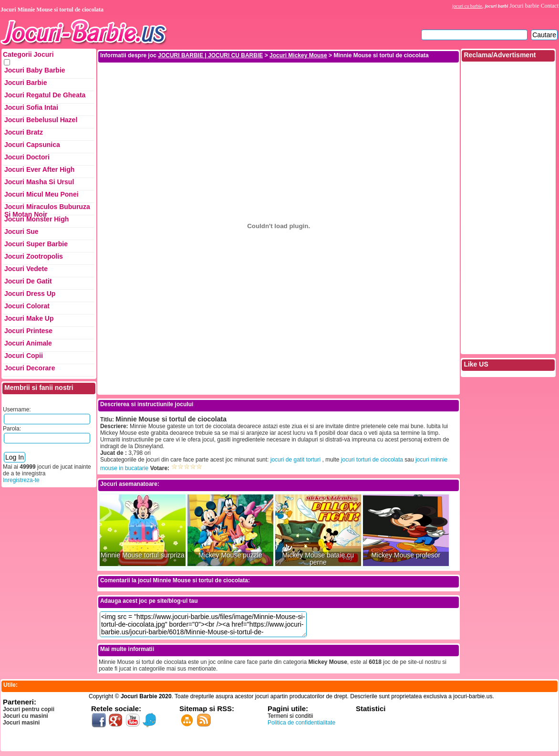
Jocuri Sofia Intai (31, 107)
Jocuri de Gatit (28, 281)
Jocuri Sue (21, 231)
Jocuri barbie (524, 6)
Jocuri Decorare (30, 368)
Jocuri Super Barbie (36, 244)
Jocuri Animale (28, 343)
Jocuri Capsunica (32, 145)
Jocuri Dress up (30, 294)
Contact (550, 6)
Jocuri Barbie (26, 83)
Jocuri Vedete (26, 269)
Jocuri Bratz (24, 132)
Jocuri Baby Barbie (35, 70)
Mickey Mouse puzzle (230, 555)
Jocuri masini (21, 723)
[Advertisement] (279, 85)
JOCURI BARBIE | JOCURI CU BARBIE (210, 55)
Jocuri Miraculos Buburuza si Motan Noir (47, 209)
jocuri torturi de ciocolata (372, 460)
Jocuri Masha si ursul (39, 182)
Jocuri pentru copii (29, 709)
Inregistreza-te (21, 480)
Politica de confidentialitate (301, 723)
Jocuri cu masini (26, 716)
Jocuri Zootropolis (34, 256)
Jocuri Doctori (27, 157)
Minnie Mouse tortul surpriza (143, 555)
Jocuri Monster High (36, 219)
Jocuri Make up (29, 318)
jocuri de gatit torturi (295, 460)
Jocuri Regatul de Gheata (45, 95)
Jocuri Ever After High (39, 169)
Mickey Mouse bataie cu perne (318, 559)
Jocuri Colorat (27, 306)
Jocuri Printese (28, 331)
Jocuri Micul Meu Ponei (41, 194)
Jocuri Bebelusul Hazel (41, 120)
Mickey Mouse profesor (406, 555)
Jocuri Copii (24, 356)
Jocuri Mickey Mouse (298, 55)
